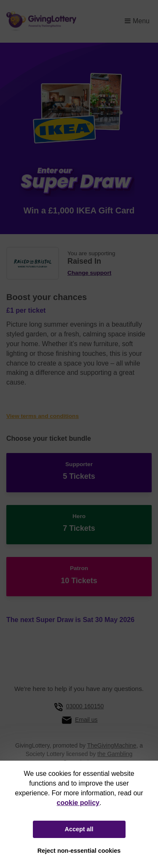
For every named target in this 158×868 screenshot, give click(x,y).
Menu (137, 21)
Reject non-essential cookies (79, 851)
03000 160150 (85, 706)
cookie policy (78, 803)
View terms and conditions (43, 416)
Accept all (79, 829)
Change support (89, 273)
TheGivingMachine (112, 745)
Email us (86, 720)
